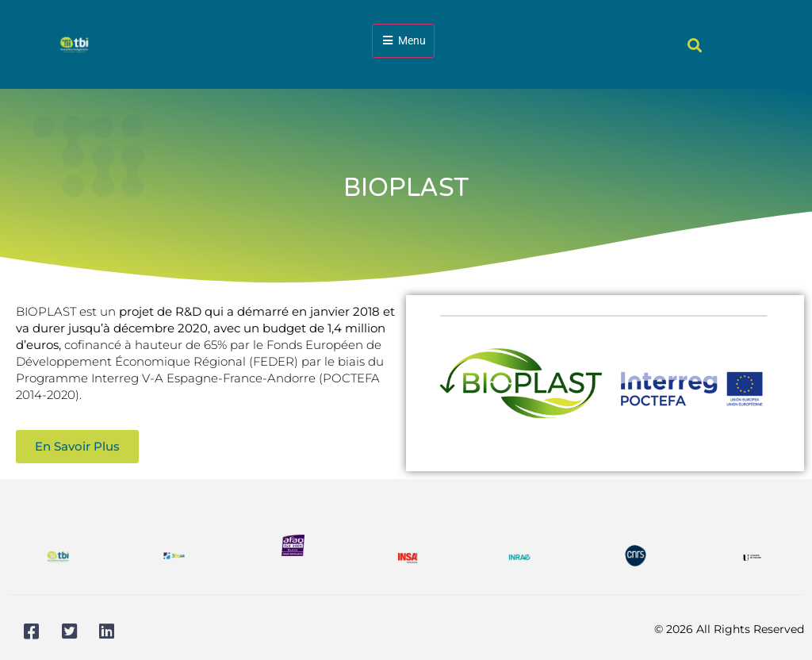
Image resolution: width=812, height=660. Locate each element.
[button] (695, 45)
